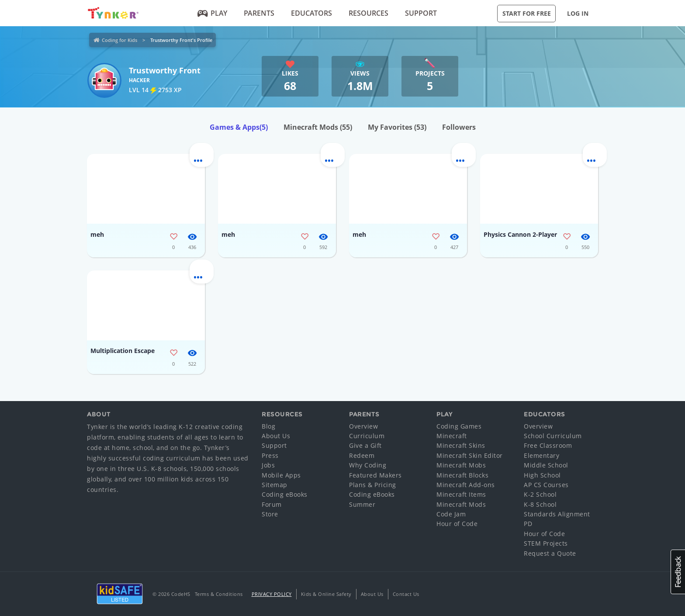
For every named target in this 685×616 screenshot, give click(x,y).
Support (421, 13)
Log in (578, 13)
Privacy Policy (272, 594)
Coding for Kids (119, 40)
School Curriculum (553, 436)
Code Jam (451, 514)
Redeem (362, 455)
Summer (362, 504)
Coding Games (459, 426)
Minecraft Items (461, 494)
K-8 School (540, 504)
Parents (259, 13)
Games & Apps (239, 127)
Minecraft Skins (461, 445)
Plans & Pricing (373, 485)
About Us (276, 436)
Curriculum (367, 436)
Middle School (546, 465)
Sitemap (275, 485)
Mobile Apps (281, 475)
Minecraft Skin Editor (470, 455)
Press (270, 455)
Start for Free (527, 13)
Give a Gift (365, 445)
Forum (272, 504)
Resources (368, 13)
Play (213, 13)
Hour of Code (457, 524)
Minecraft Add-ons (466, 485)
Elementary (541, 455)
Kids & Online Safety (326, 594)
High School (542, 475)
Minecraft (452, 436)
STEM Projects (546, 543)
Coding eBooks (285, 494)
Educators (311, 13)
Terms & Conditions (219, 594)
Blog (268, 426)
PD (528, 524)
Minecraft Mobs (461, 465)
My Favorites (397, 127)
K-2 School (540, 494)
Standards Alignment (557, 514)
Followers (459, 127)
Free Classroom (548, 445)
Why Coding (368, 465)
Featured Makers (375, 475)
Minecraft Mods (318, 127)
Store (270, 514)
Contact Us (406, 594)
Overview (363, 426)
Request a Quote (550, 553)
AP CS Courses (546, 485)
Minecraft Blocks (462, 475)
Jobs (268, 465)
